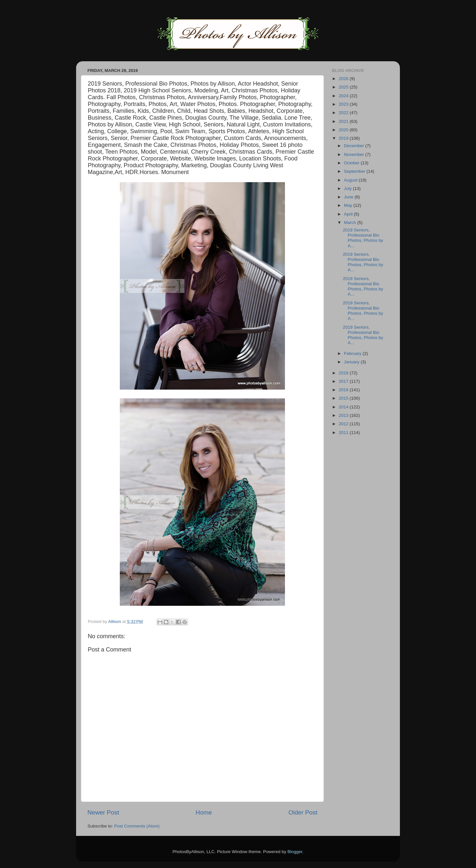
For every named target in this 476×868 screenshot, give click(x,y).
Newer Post (103, 812)
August (351, 180)
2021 (344, 121)
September (355, 171)
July (348, 188)
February (353, 353)
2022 (344, 113)
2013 (344, 415)
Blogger (295, 852)
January (352, 362)
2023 (344, 104)
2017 (344, 381)
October (352, 163)
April (349, 214)
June (349, 197)
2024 (344, 96)
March (351, 223)
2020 (344, 130)
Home (204, 812)
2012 (344, 424)
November (355, 154)
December (355, 146)
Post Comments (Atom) (137, 826)
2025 (344, 87)
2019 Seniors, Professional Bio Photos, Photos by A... (363, 238)
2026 (344, 79)
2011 (344, 433)
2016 (344, 390)
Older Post (303, 812)
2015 (344, 398)
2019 (344, 138)
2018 (344, 373)
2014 (344, 407)
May (349, 205)
